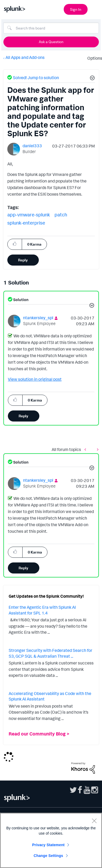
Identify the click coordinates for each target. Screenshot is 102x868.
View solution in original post (35, 379)
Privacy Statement (49, 845)
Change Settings (48, 856)
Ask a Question (51, 42)
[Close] (94, 821)
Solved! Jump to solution (36, 78)
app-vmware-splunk (29, 215)
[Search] (51, 28)
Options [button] (93, 58)
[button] (92, 79)
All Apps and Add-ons (25, 57)
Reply (23, 260)
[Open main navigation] (95, 9)
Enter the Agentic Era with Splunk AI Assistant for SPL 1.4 (42, 610)
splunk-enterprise (26, 223)
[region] (51, 840)
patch (61, 215)
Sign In (76, 9)
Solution (20, 300)
